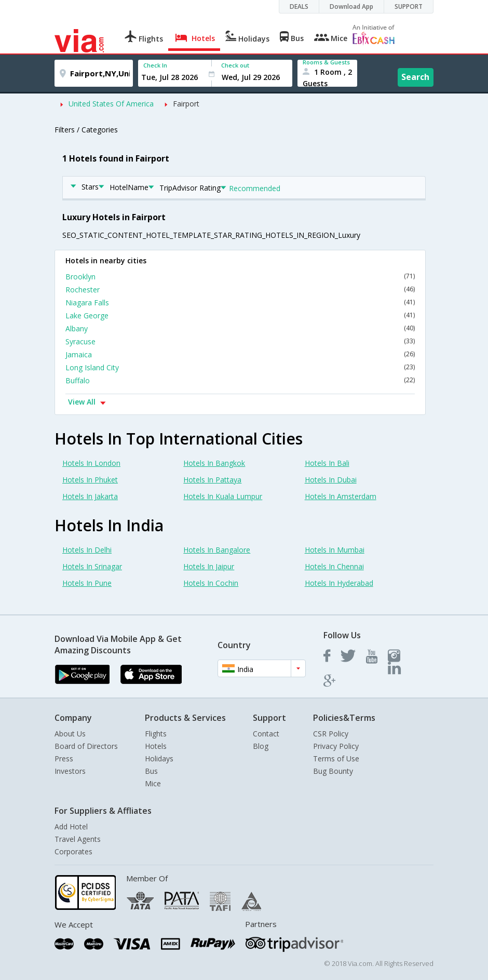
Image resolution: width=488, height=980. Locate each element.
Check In (155, 65)
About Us (70, 734)
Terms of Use (336, 759)
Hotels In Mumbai (335, 550)
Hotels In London (91, 463)
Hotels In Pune (87, 583)
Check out (235, 65)
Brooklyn (240, 277)
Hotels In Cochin (211, 583)
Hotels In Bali (327, 463)
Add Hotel (71, 827)
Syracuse (240, 341)
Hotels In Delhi (87, 550)
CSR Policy (331, 734)
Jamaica (240, 354)
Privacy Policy (336, 746)
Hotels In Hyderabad (339, 583)
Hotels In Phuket (90, 480)
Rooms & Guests (326, 62)
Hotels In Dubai (331, 480)
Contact (266, 734)
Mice (153, 783)
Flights (156, 734)
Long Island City (240, 367)
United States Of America (111, 104)
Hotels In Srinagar (92, 566)
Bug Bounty (333, 771)
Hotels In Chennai (334, 566)
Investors (70, 771)
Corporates (73, 851)
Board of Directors (86, 746)
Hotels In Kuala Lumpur (223, 496)
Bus (151, 771)
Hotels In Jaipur (209, 566)
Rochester (240, 290)
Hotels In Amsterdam (341, 496)
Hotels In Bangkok (214, 463)
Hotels (156, 746)
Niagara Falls (240, 303)
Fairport (186, 104)
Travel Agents (78, 839)
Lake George (240, 316)
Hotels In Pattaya (212, 480)
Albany (240, 328)
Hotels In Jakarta (90, 496)
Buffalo (240, 380)
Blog (261, 746)
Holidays (159, 759)
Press (64, 759)
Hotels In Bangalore (217, 550)
